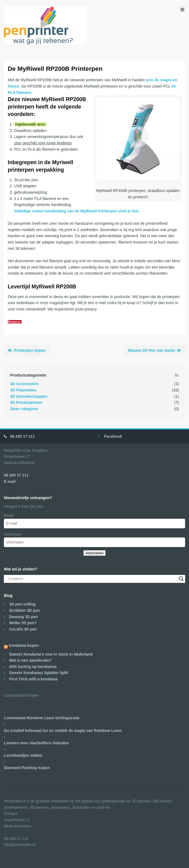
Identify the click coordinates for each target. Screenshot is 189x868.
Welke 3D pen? (23, 623)
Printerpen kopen (30, 350)
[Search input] (92, 579)
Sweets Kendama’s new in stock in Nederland (51, 654)
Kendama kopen (24, 645)
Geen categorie (24, 409)
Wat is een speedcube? (30, 660)
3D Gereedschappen (29, 396)
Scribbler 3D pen (24, 610)
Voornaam (13, 534)
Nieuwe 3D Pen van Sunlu (151, 350)
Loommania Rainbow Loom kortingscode (42, 718)
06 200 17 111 (23, 436)
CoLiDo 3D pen (23, 629)
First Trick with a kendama (33, 679)
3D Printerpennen (26, 402)
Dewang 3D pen (23, 617)
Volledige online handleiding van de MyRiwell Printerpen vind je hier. (77, 211)
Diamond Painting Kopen (27, 768)
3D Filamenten (23, 390)
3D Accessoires (25, 384)
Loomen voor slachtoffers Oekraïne (36, 743)
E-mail (10, 482)
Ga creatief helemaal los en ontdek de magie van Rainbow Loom (63, 731)
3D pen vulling (22, 604)
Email (9, 515)
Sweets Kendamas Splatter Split (38, 673)
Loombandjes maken (23, 755)
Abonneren (94, 553)
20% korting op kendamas (33, 667)
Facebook (113, 436)
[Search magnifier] (181, 579)
